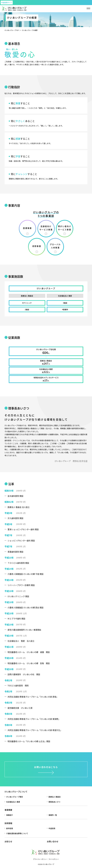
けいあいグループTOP (12, 30)
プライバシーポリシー (40, 859)
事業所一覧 (53, 815)
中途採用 (52, 828)
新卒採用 (10, 828)
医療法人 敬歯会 (55, 797)
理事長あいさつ (54, 802)
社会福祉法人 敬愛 (13, 802)
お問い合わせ (53, 841)
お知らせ (8, 841)
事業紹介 (10, 815)
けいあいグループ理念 (15, 797)
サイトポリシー (54, 859)
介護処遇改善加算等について (17, 833)
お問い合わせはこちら (46, 767)
